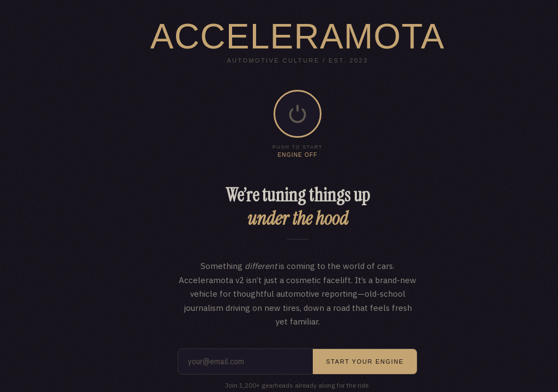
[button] (298, 114)
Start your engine (365, 362)
